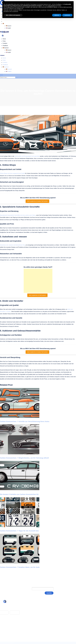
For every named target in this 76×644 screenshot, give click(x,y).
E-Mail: (27, 589)
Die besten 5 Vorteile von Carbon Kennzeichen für (19, 494)
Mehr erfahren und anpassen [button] (13, 15)
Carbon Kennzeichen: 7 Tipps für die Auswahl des (19, 531)
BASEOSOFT (11, 643)
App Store (4, 612)
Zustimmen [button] (67, 15)
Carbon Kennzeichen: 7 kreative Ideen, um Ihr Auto (20, 567)
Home (4, 39)
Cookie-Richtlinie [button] (51, 6)
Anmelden (49, 593)
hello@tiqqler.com (7, 608)
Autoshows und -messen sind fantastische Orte (12, 245)
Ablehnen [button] (57, 15)
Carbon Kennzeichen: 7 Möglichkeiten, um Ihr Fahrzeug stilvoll (24, 458)
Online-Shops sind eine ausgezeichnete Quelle (12, 173)
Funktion (5, 43)
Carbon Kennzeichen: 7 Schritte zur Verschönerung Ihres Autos (25, 421)
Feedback (5, 21)
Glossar (5, 622)
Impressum (6, 624)
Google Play (15, 612)
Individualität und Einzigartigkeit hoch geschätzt (27, 156)
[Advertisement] (38, 281)
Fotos (4, 41)
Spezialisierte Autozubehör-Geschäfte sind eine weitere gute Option (18, 215)
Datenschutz (6, 626)
